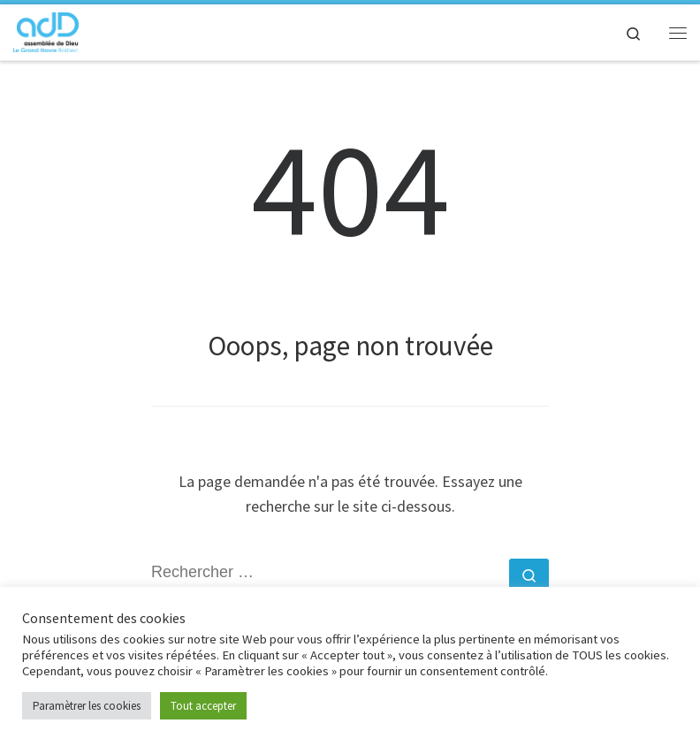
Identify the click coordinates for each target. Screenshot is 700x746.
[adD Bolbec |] (46, 30)
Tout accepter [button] (203, 706)
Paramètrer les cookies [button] (87, 706)
